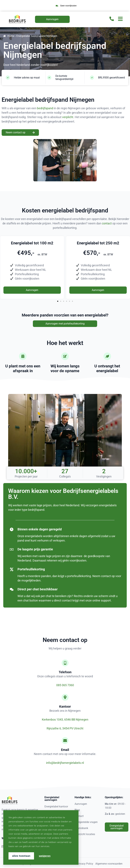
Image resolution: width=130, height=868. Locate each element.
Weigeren (45, 856)
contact (107, 223)
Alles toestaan (21, 856)
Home (11, 36)
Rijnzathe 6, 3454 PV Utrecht (65, 729)
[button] (58, 301)
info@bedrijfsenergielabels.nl (65, 763)
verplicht (68, 117)
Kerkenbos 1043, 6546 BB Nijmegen (65, 720)
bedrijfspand (45, 108)
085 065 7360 (65, 686)
